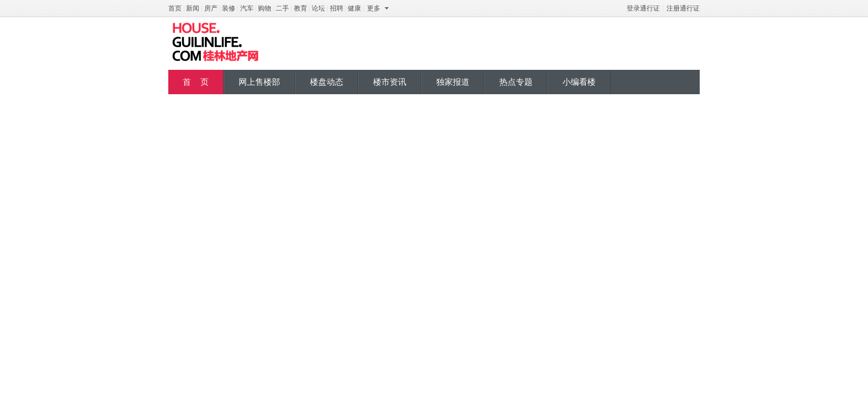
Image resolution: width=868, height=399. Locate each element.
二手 (282, 8)
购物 (265, 8)
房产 (211, 8)
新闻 (193, 8)
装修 (229, 8)
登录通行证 (643, 8)
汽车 (247, 8)
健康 (354, 8)
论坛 (318, 8)
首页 (175, 8)
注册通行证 (683, 8)
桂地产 (215, 42)
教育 (301, 8)
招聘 (337, 8)
